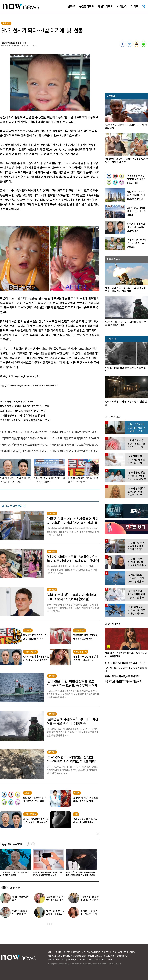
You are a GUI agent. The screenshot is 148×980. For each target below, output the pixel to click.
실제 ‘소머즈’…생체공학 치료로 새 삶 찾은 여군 (23, 411)
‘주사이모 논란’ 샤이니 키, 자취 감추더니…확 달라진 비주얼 (47, 874)
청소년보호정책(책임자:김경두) (98, 952)
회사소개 (59, 952)
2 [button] (50, 924)
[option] (48, 864)
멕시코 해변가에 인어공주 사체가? (16, 402)
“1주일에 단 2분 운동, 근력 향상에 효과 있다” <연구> (25, 420)
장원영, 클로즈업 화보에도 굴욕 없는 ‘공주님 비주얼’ (56, 900)
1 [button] (48, 924)
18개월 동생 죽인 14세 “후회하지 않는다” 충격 (22, 415)
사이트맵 (132, 952)
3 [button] (52, 924)
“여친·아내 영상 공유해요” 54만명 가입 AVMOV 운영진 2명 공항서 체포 (80, 874)
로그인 (51, 952)
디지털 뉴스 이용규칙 (119, 952)
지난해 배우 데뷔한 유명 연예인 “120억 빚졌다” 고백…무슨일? (90, 900)
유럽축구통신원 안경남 (11, 42)
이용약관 (67, 952)
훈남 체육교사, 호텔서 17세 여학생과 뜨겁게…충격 (25, 406)
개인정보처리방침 (79, 952)
